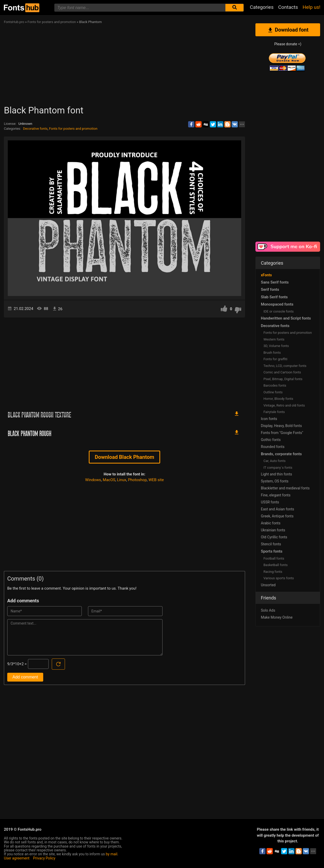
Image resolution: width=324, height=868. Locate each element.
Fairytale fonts (274, 412)
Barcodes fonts (275, 385)
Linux (122, 480)
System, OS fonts (275, 481)
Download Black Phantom (124, 457)
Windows (93, 480)
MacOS (109, 480)
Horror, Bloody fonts (278, 399)
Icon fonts (269, 419)
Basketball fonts (275, 565)
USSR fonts (270, 502)
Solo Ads (268, 610)
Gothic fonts (271, 440)
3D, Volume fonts (276, 346)
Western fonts (274, 339)
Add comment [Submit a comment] (25, 677)
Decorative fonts (35, 129)
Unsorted (268, 585)
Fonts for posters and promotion (73, 129)
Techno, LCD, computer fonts (285, 366)
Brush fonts (272, 353)
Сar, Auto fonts (274, 461)
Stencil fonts (271, 544)
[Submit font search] (234, 8)
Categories (262, 7)
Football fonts (274, 558)
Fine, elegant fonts (276, 495)
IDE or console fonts (279, 311)
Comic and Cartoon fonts (282, 372)
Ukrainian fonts (273, 530)
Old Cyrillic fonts (274, 537)
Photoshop (138, 480)
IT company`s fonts (278, 468)
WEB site (156, 480)
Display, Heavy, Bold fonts (281, 426)
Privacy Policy (44, 858)
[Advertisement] (159, 66)
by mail (112, 854)
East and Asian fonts (278, 509)
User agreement (17, 858)
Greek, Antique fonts (277, 516)
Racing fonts (273, 572)
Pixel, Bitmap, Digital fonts (283, 379)
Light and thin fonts (277, 474)
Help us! (311, 7)
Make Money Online (277, 617)
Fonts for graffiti (275, 359)
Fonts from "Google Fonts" (282, 433)
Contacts (288, 7)
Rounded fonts (273, 447)
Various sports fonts (279, 578)
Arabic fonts (271, 523)
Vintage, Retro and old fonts (284, 405)
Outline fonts (273, 392)
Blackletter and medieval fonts (285, 488)
